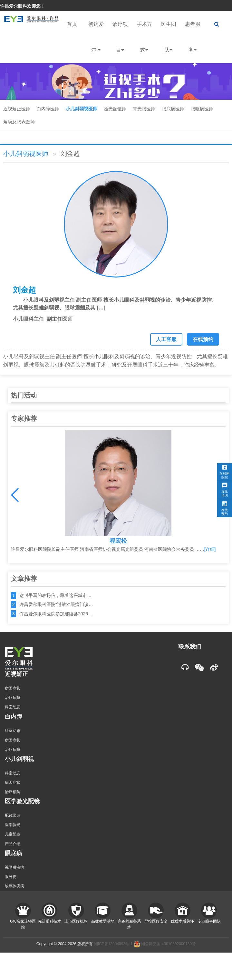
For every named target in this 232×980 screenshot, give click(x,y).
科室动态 (13, 707)
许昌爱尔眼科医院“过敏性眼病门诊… (56, 604)
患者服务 (193, 42)
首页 (72, 24)
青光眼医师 (144, 109)
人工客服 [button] (166, 339)
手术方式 (144, 42)
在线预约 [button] (203, 339)
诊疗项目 (120, 42)
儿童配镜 (13, 834)
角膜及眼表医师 (19, 122)
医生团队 (169, 42)
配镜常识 (13, 815)
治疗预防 (13, 698)
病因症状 (13, 688)
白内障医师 (48, 109)
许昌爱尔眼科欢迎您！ (23, 6)
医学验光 (13, 825)
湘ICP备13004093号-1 (113, 944)
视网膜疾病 (15, 867)
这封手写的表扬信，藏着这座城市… (55, 595)
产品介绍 (13, 844)
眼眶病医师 (202, 109)
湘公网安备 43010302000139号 (165, 944)
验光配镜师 (115, 109)
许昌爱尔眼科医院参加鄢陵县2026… (56, 614)
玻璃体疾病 (15, 886)
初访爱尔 (96, 42)
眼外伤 (11, 877)
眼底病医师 (173, 109)
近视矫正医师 (17, 109)
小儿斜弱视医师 (82, 109)
